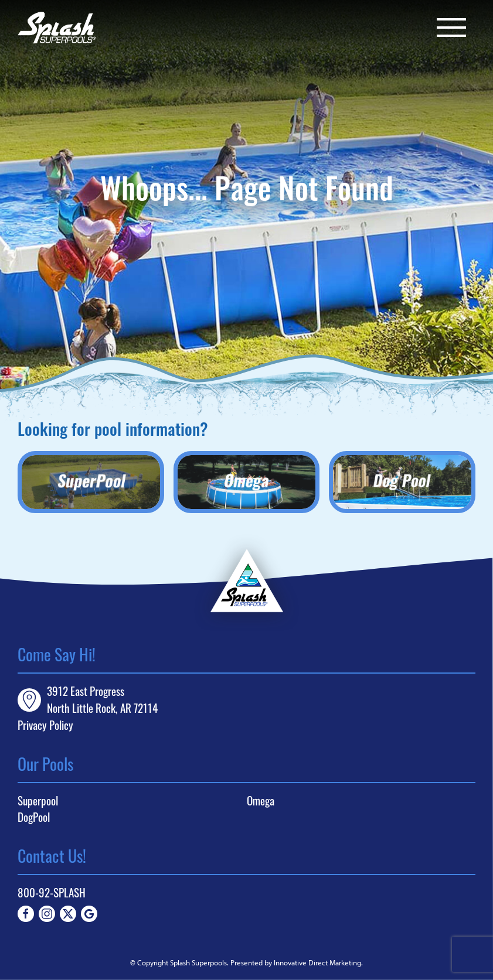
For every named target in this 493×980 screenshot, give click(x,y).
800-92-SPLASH (52, 892)
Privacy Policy (45, 725)
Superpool (38, 801)
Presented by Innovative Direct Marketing (296, 962)
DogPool (34, 817)
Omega (261, 801)
